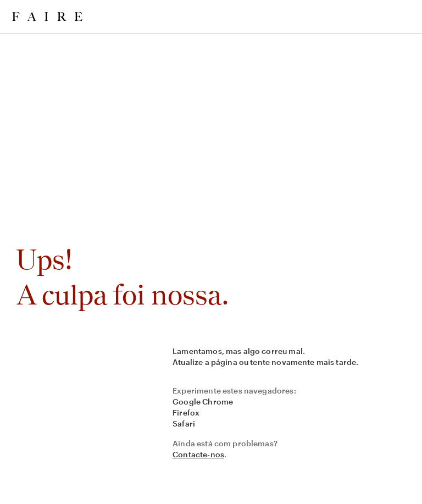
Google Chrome (203, 401)
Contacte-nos (198, 454)
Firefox (186, 412)
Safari (184, 423)
